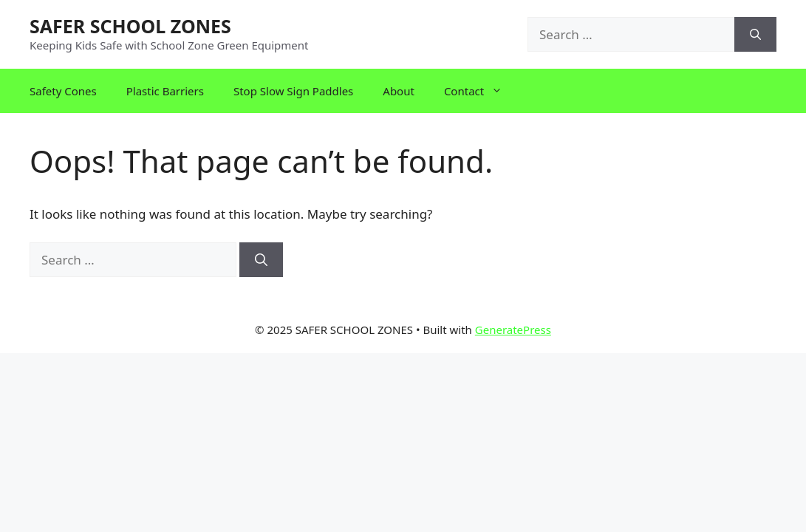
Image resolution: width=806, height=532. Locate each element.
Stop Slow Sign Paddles (293, 91)
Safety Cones (63, 91)
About (399, 91)
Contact (481, 91)
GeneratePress (513, 330)
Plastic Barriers (165, 91)
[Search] (755, 35)
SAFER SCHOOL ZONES (130, 26)
